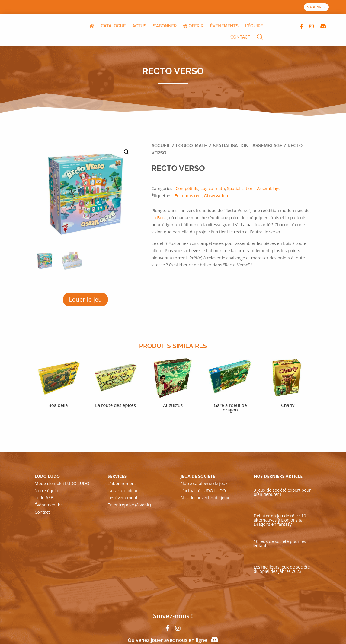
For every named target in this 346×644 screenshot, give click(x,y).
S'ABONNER (316, 7)
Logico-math (192, 146)
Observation (216, 196)
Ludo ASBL (45, 498)
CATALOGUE (113, 26)
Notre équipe (48, 491)
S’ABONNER (165, 26)
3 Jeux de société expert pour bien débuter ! (282, 492)
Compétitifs (187, 188)
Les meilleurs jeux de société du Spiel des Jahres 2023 (282, 569)
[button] (127, 152)
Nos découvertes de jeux (205, 498)
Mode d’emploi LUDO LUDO (62, 483)
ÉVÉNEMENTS (224, 26)
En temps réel (188, 196)
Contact (42, 512)
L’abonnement (122, 483)
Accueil (161, 146)
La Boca (159, 218)
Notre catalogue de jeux (204, 483)
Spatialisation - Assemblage (248, 146)
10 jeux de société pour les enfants (280, 543)
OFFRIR (193, 26)
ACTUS (139, 26)
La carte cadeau (123, 491)
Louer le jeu (85, 299)
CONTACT (240, 37)
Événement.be (49, 505)
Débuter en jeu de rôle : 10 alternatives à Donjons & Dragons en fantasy (280, 520)
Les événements (123, 498)
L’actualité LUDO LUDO (203, 491)
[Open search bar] (260, 38)
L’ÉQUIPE (254, 26)
